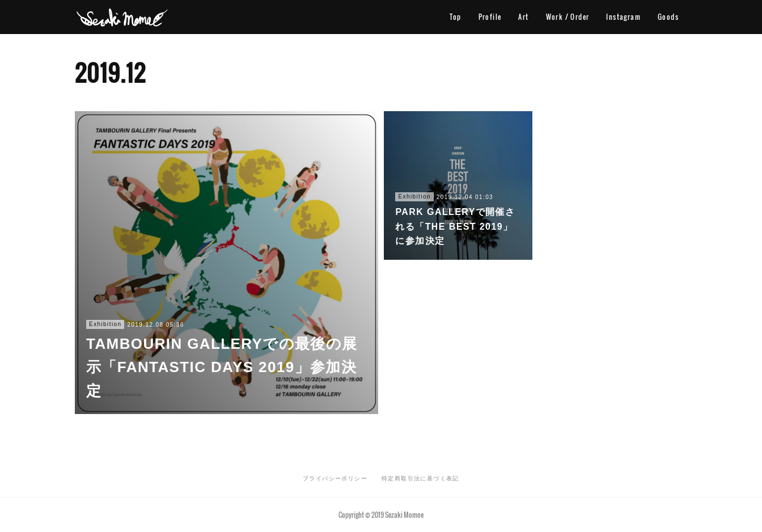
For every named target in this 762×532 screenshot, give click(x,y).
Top (455, 17)
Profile (490, 17)
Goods (668, 17)
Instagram (623, 17)
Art (523, 17)
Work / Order (568, 17)
